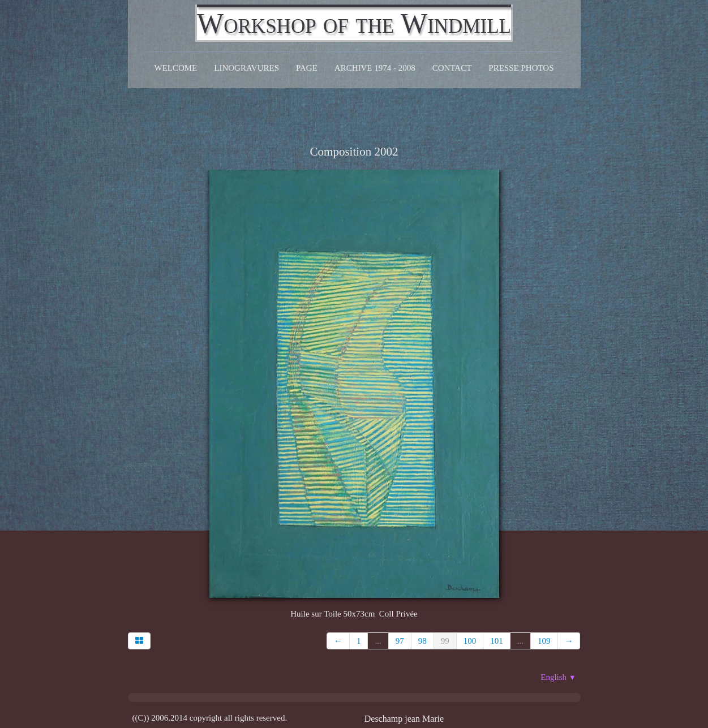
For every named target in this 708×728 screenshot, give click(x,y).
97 (400, 641)
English (558, 677)
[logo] (354, 23)
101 (497, 641)
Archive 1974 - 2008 (375, 68)
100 (470, 641)
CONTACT (452, 68)
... (378, 641)
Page (307, 68)
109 (544, 641)
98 (422, 641)
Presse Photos (521, 68)
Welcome (175, 68)
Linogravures (246, 68)
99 (445, 641)
